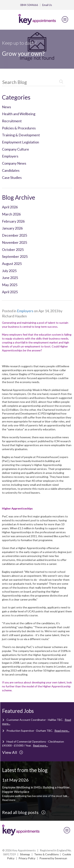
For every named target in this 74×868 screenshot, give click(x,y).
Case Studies (12, 177)
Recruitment (12, 121)
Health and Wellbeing (19, 114)
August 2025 (12, 264)
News (7, 107)
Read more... (62, 731)
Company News (14, 163)
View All (13, 752)
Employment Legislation (21, 142)
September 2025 (15, 256)
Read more (9, 800)
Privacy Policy (27, 858)
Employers (10, 156)
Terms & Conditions (46, 854)
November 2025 (15, 242)
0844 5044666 (29, 5)
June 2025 (10, 278)
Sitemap (25, 854)
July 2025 (9, 271)
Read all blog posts (24, 812)
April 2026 (10, 207)
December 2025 (15, 235)
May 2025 (10, 285)
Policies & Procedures (19, 128)
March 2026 (11, 214)
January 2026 (12, 228)
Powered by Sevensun (53, 858)
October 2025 (13, 249)
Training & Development (21, 135)
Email (47, 5)
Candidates (11, 170)
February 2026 (13, 221)
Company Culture (15, 149)
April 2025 (10, 292)
